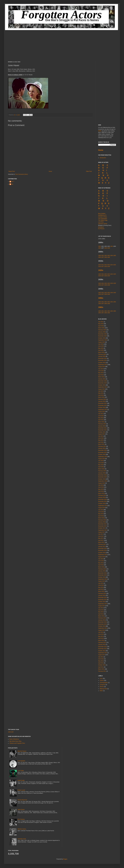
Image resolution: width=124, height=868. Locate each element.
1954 (112, 302)
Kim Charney (21, 819)
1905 (115, 256)
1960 (100, 311)
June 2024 (101, 371)
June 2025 (101, 346)
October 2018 (102, 504)
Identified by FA (102, 215)
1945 (115, 293)
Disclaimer (101, 227)
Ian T (13, 181)
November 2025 (102, 336)
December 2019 (102, 475)
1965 (115, 311)
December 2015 (102, 573)
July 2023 (101, 391)
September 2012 (103, 653)
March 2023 (101, 397)
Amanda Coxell (22, 839)
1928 (106, 276)
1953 (109, 302)
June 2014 (101, 610)
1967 (103, 313)
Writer (101, 691)
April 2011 (101, 667)
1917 (103, 266)
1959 (109, 304)
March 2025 (101, 352)
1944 (112, 293)
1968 (106, 313)
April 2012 (101, 663)
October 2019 (102, 479)
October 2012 (102, 651)
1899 (109, 248)
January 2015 (102, 596)
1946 (100, 294)
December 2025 (102, 334)
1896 (100, 248)
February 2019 (102, 495)
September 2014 (103, 604)
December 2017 (102, 524)
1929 (109, 276)
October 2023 (102, 385)
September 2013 (103, 628)
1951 (103, 302)
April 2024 (101, 375)
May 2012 (101, 661)
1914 (112, 265)
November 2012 (102, 649)
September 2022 (103, 410)
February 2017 (102, 544)
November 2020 (102, 452)
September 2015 (103, 579)
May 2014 (101, 612)
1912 (106, 265)
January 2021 (102, 448)
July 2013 (101, 632)
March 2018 (101, 518)
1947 (103, 294)
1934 (112, 283)
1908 (106, 257)
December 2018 (102, 499)
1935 (115, 283)
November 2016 (102, 551)
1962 (106, 311)
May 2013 (101, 636)
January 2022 (102, 426)
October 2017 (102, 528)
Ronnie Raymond (22, 800)
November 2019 (102, 477)
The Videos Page (103, 220)
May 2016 (101, 563)
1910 (100, 265)
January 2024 (102, 379)
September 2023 (103, 387)
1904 (112, 256)
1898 (106, 248)
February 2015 (102, 593)
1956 (100, 304)
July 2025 (101, 344)
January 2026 (102, 332)
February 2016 (102, 569)
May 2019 (101, 489)
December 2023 (102, 381)
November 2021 (102, 430)
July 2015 (101, 583)
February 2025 (102, 354)
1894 (112, 246)
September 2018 (103, 506)
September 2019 (103, 481)
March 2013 (101, 641)
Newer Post (12, 171)
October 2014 (102, 602)
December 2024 (102, 358)
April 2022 (101, 420)
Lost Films (101, 222)
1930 (100, 283)
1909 (109, 257)
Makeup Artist (103, 689)
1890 (100, 246)
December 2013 (102, 622)
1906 (100, 257)
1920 (100, 274)
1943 (109, 293)
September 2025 (103, 340)
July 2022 (101, 414)
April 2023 (101, 395)
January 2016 (102, 571)
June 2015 (101, 585)
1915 (115, 265)
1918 (106, 266)
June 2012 (101, 659)
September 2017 (103, 530)
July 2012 (101, 657)
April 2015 (101, 589)
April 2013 (101, 638)
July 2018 (101, 510)
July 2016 (101, 559)
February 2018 (102, 520)
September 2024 (103, 365)
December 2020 (102, 450)
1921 (103, 274)
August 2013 (102, 630)
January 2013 (102, 645)
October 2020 (102, 454)
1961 (103, 311)
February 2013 (102, 643)
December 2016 (102, 549)
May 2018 (101, 514)
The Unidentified (103, 219)
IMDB (100, 131)
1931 (103, 283)
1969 (109, 313)
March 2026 (101, 328)
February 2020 (102, 471)
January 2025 (102, 356)
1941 (103, 293)
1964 (112, 311)
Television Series (103, 224)
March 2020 (101, 469)
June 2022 (101, 416)
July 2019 (101, 485)
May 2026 (101, 324)
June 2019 (101, 487)
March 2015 (101, 591)
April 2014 (101, 614)
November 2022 (102, 405)
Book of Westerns (14, 739)
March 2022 (101, 422)
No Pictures (101, 229)
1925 (115, 274)
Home (50, 171)
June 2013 (101, 634)
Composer (102, 685)
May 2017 (101, 538)
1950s (101, 298)
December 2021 (102, 428)
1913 (109, 265)
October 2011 (102, 665)
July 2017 (101, 534)
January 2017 (102, 546)
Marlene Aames (22, 829)
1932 (106, 283)
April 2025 (101, 350)
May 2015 (101, 587)
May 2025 (101, 348)
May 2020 (101, 465)
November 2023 (102, 383)
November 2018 (102, 501)
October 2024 (102, 363)
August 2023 (102, 389)
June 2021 (101, 438)
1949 (109, 294)
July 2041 (101, 322)
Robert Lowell (21, 790)
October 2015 (102, 577)
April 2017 (101, 540)
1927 (103, 276)
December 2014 (102, 598)
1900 (100, 256)
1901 (103, 256)
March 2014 (101, 616)
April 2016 (101, 565)
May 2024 (101, 373)
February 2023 (102, 399)
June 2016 (101, 561)
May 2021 (101, 440)
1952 (106, 302)
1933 (109, 283)
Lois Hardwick (21, 761)
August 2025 (102, 342)
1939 (109, 285)
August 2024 (102, 367)
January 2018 (102, 522)
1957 (103, 304)
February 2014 (102, 618)
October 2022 (102, 407)
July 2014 (101, 608)
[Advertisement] (62, 44)
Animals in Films (103, 217)
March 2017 (101, 542)
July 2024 (101, 369)
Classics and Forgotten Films (17, 743)
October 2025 (102, 338)
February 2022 (102, 424)
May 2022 (101, 418)
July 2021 (101, 436)
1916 (100, 266)
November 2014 (102, 600)
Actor (101, 678)
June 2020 (101, 463)
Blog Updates (102, 214)
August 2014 (102, 606)
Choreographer (104, 683)
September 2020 (103, 457)
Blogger (65, 859)
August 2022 (102, 412)
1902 (106, 256)
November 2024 (102, 360)
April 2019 (101, 491)
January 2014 (102, 620)
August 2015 (102, 581)
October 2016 (102, 553)
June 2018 (101, 512)
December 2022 (102, 403)
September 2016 (103, 555)
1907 (103, 257)
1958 (106, 304)
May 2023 (101, 393)
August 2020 (102, 459)
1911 (103, 265)
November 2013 (102, 624)
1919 (109, 266)
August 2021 (102, 434)
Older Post (89, 171)
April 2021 (101, 442)
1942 (106, 293)
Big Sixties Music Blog (15, 741)
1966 (100, 313)
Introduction (103, 158)
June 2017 (101, 536)
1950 (100, 302)
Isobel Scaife (21, 780)
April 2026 (101, 326)
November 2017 (102, 526)
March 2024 (101, 377)
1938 (106, 285)
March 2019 (101, 493)
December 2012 (102, 647)
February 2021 (102, 446)
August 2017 (102, 532)
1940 (100, 293)
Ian (15, 115)
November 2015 (102, 575)
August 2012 (102, 655)
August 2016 (102, 557)
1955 (115, 302)
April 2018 (101, 516)
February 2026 (102, 330)
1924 (112, 274)
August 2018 (102, 508)
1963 (109, 311)
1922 (106, 274)
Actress (102, 680)
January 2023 (102, 401)
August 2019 (102, 483)
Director (102, 687)
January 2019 (102, 497)
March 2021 (101, 444)
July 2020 (101, 461)
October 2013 (102, 626)
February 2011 (102, 671)
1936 (100, 285)
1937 (103, 285)
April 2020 (101, 467)
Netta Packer (21, 810)
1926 (100, 276)
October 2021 (102, 432)
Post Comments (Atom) (22, 174)
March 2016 (101, 567)
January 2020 (102, 473)
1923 (109, 274)
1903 (109, 256)
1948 (106, 294)
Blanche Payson (22, 751)
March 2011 (101, 669)
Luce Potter (21, 771)
